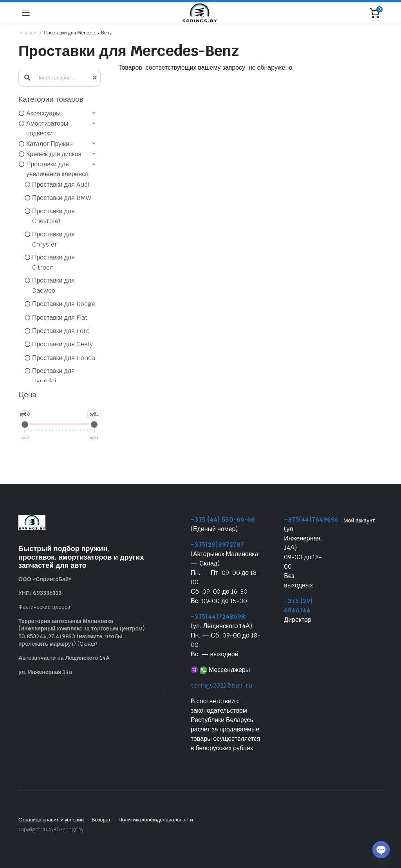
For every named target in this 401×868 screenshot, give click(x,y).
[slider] (25, 424)
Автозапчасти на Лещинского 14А (64, 658)
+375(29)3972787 (217, 545)
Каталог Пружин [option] (50, 144)
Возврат (101, 820)
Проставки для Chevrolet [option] (53, 216)
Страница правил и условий (51, 820)
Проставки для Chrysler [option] (53, 239)
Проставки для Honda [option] (64, 358)
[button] (58, 113)
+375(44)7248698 (218, 617)
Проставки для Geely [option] (62, 344)
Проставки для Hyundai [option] (53, 376)
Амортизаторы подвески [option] (47, 129)
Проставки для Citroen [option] (53, 262)
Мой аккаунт (359, 520)
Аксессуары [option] (43, 113)
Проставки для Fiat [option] (60, 318)
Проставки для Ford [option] (61, 331)
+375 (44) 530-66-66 (223, 520)
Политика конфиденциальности (155, 820)
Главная (27, 33)
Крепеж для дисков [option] (54, 154)
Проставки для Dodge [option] (64, 304)
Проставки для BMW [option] (62, 198)
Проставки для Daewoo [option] (53, 285)
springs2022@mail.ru (221, 685)
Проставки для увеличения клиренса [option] (57, 169)
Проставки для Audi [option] (61, 185)
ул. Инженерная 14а (45, 672)
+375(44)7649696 (311, 520)
